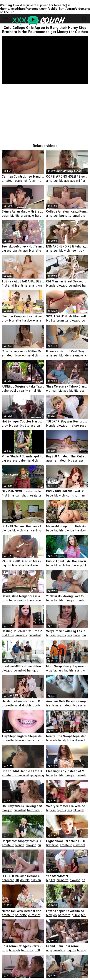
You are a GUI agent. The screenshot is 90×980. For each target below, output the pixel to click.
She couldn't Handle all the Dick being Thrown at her (23, 771)
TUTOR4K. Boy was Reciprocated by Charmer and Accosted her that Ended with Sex (67, 421)
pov (81, 251)
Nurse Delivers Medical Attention (23, 911)
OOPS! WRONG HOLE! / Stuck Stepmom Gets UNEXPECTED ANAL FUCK (67, 177)
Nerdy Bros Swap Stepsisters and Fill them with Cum (67, 736)
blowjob (65, 251)
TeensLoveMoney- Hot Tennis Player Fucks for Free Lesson (23, 246)
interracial (22, 775)
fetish (32, 181)
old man (52, 391)
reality (24, 391)
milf (79, 181)
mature (74, 426)
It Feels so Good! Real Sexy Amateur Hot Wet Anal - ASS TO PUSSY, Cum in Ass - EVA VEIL (67, 351)
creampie (27, 216)
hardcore (41, 216)
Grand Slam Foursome (62, 946)
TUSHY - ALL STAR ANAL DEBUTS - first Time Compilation (23, 281)
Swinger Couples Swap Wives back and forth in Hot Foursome (23, 316)
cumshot (21, 181)
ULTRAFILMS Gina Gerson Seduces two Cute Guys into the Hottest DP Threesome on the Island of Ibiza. (23, 876)
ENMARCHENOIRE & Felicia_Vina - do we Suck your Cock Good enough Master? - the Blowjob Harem (67, 246)
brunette (65, 216)
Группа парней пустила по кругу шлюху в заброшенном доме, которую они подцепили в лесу (67, 911)
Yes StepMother (57, 876)
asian (5, 216)
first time (21, 285)
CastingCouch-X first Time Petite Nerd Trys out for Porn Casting (23, 631)
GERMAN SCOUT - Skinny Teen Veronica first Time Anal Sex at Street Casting (23, 491)
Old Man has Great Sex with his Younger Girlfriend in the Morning (67, 281)
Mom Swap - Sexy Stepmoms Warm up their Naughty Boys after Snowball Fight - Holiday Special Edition (67, 666)
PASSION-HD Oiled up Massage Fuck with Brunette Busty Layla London (23, 561)
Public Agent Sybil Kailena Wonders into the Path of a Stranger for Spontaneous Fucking (67, 561)
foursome (34, 600)
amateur (8, 181)
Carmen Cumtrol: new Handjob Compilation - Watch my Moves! (23, 177)
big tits (15, 216)
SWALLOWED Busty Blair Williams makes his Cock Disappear (67, 316)
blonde (41, 285)
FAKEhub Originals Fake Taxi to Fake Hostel (23, 386)
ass (73, 181)
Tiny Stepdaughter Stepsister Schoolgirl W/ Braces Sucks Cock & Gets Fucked (23, 736)
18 (88, 216)
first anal (8, 285)
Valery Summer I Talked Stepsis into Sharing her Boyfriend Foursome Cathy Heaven (67, 806)
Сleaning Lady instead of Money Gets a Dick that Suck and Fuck (67, 771)
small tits (79, 216)
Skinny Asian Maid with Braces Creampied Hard (23, 211)
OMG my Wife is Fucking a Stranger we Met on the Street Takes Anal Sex (23, 806)
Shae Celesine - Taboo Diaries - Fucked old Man (67, 386)
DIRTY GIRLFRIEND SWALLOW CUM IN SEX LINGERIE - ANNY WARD (67, 491)
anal (86, 181)
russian (36, 880)
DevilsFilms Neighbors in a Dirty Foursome (23, 596)
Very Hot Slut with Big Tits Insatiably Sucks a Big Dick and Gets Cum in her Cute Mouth (67, 631)
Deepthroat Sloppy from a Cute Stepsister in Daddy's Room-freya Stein (23, 841)
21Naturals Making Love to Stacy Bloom (67, 596)
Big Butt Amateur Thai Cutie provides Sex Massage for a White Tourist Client (67, 456)
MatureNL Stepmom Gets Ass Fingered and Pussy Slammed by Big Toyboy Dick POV (67, 526)
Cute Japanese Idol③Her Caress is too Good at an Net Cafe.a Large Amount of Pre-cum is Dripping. (23, 351)
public (14, 391)
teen (74, 251)
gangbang (37, 775)
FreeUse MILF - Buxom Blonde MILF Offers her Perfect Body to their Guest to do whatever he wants (23, 666)
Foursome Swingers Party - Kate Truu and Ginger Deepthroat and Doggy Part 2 (23, 946)
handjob (43, 181)
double (27, 705)
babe (5, 391)
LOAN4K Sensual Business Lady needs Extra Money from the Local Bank (23, 526)
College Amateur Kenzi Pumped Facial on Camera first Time (67, 211)
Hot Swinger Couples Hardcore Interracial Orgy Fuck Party (23, 421)
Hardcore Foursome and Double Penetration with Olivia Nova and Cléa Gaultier (23, 701)
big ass (64, 181)
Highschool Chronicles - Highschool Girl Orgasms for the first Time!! (67, 841)
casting (36, 530)
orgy (5, 320)
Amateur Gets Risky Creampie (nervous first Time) (67, 701)
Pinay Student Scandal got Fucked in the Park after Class (23, 456)
